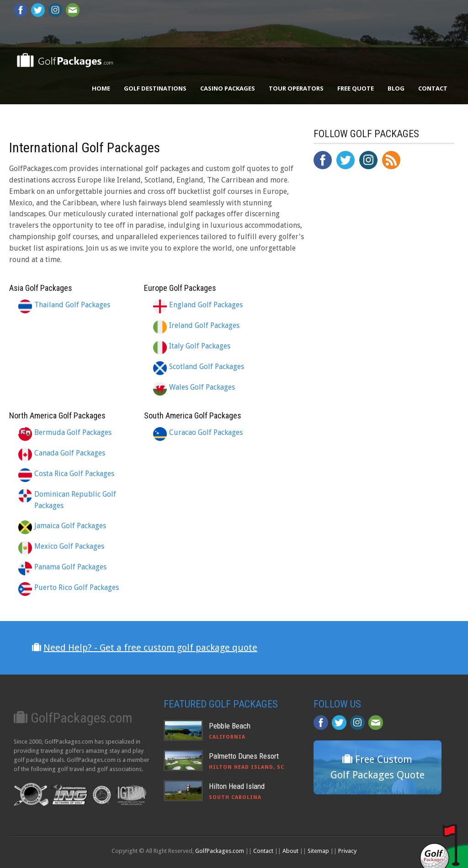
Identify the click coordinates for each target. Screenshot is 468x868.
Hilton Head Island (237, 786)
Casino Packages (228, 88)
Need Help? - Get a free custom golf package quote (150, 648)
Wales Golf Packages (202, 387)
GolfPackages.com (220, 851)
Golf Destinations (155, 88)
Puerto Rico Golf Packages (77, 587)
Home (101, 88)
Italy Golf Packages (200, 346)
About (290, 851)
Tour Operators (296, 88)
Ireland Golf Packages (204, 325)
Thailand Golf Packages (72, 305)
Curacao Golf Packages (206, 432)
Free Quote (356, 88)
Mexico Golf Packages (69, 546)
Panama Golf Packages (70, 567)
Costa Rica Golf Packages (74, 474)
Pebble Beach (230, 726)
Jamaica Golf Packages (70, 526)
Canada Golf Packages (70, 453)
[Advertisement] (382, 366)
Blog (396, 88)
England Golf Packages (206, 305)
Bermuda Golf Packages (73, 432)
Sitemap (318, 851)
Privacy (347, 851)
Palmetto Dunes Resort (244, 756)
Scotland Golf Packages (207, 367)
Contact (433, 88)
